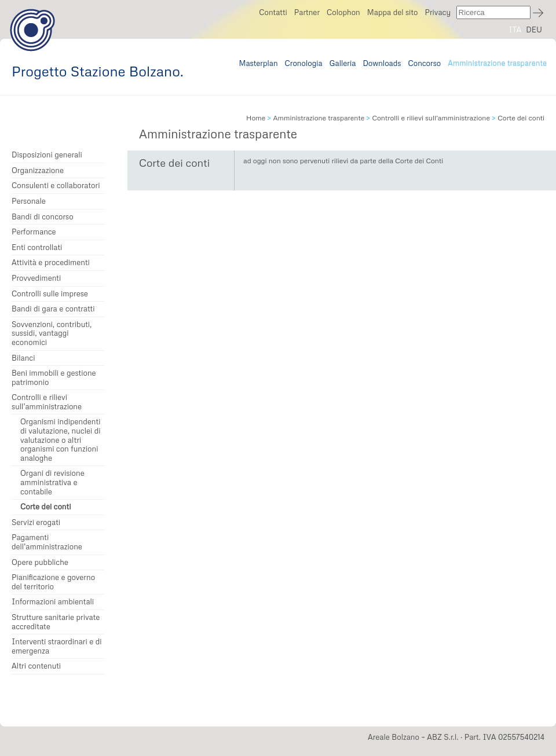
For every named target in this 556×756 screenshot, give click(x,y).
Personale (29, 201)
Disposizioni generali (47, 155)
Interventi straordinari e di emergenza (56, 646)
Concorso (425, 63)
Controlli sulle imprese (50, 294)
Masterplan (258, 63)
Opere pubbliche (40, 562)
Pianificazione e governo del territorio (53, 582)
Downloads (382, 63)
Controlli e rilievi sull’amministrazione (47, 402)
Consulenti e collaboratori (56, 186)
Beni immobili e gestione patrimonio (54, 378)
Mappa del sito (393, 12)
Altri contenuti (36, 666)
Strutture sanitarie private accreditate (56, 622)
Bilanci (23, 358)
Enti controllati (37, 247)
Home (256, 118)
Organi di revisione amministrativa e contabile (52, 482)
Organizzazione (38, 170)
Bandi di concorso (43, 217)
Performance (34, 232)
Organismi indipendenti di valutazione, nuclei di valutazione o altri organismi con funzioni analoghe (61, 440)
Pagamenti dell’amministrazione (47, 542)
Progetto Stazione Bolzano (32, 30)
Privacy (438, 12)
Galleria (343, 63)
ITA (515, 30)
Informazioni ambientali (53, 602)
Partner (307, 12)
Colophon (343, 12)
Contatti (273, 12)
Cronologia (304, 63)
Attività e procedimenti (51, 263)
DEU (534, 30)
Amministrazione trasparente (497, 63)
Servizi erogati (36, 522)
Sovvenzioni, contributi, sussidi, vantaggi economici (52, 333)
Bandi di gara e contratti (53, 309)
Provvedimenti (36, 278)
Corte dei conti (45, 507)
